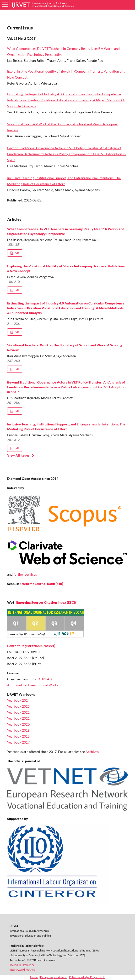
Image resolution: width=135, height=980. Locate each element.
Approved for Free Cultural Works (33, 685)
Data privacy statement (54, 977)
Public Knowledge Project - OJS (87, 977)
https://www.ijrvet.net (22, 970)
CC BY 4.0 (44, 679)
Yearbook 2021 (18, 718)
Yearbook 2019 (18, 730)
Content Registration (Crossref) (31, 646)
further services (25, 574)
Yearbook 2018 (18, 736)
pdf (16, 253)
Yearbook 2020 (18, 724)
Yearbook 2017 (18, 742)
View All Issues (18, 455)
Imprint (34, 977)
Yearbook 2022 (18, 712)
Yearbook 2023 (18, 706)
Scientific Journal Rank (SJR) (41, 584)
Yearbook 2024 (18, 700)
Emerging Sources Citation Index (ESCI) (46, 602)
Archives (92, 752)
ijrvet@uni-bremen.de (22, 965)
